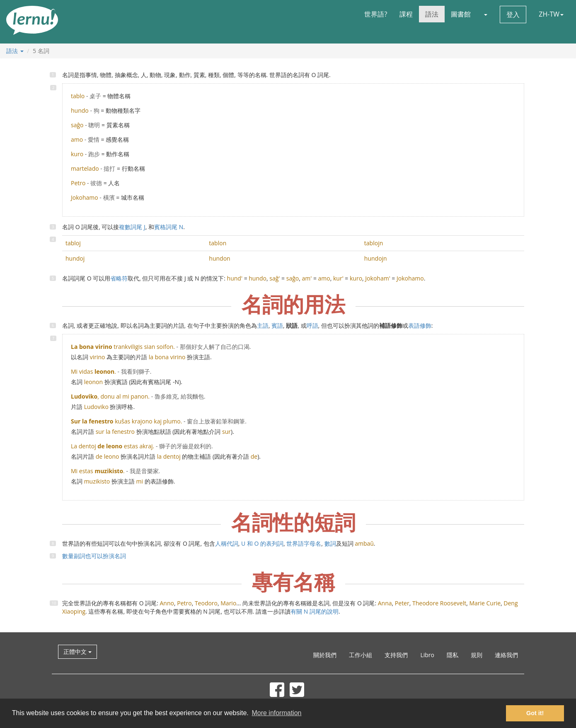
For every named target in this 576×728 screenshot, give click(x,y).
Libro (427, 655)
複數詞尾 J (132, 227)
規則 (477, 655)
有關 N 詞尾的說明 (315, 611)
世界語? (376, 14)
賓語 (277, 325)
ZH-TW (551, 14)
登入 (513, 15)
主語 (263, 325)
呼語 (312, 325)
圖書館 (461, 14)
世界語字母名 (304, 543)
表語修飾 (420, 325)
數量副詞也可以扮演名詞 (94, 556)
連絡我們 (506, 655)
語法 (432, 14)
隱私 (453, 655)
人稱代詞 (227, 543)
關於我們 (325, 655)
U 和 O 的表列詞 (262, 543)
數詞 (330, 543)
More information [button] (276, 713)
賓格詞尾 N (169, 227)
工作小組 (361, 655)
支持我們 (396, 655)
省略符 (119, 278)
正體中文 (77, 652)
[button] (485, 14)
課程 (406, 14)
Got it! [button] (535, 713)
